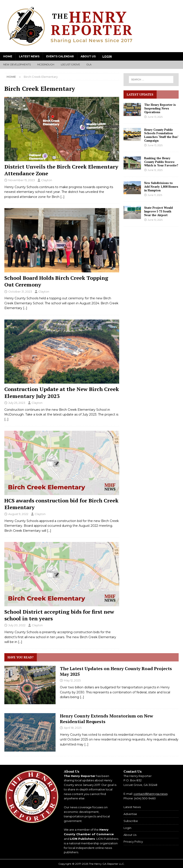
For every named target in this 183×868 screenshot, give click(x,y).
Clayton (47, 180)
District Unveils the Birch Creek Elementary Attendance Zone (61, 170)
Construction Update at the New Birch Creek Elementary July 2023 (62, 392)
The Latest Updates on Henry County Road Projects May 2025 (116, 671)
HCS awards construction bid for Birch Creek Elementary (61, 504)
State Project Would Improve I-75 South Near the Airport (158, 211)
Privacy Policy (133, 841)
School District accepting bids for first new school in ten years (59, 615)
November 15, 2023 (22, 180)
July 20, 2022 (17, 625)
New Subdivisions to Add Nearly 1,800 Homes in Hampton (161, 187)
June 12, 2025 (155, 170)
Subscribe (131, 821)
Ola (89, 65)
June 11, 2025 (155, 195)
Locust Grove (70, 65)
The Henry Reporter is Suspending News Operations (160, 108)
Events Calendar (60, 56)
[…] (62, 197)
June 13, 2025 (155, 117)
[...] (82, 697)
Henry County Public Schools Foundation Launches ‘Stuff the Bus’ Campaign (161, 135)
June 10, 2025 (155, 220)
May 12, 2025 (72, 680)
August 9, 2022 (18, 514)
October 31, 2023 (20, 292)
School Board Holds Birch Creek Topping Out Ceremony (56, 281)
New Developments (17, 65)
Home (8, 56)
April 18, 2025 (73, 728)
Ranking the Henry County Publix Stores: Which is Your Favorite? (161, 162)
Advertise (130, 814)
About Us (88, 56)
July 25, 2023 (17, 403)
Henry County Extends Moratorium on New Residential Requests (107, 719)
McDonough (46, 65)
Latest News (29, 56)
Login (107, 56)
